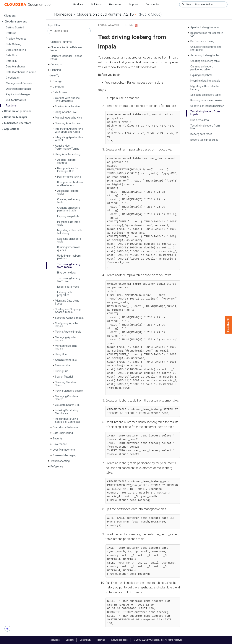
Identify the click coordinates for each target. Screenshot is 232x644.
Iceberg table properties (65, 294)
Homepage (63, 14)
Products (78, 4)
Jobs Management (64, 450)
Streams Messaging (65, 455)
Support (133, 4)
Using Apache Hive (66, 112)
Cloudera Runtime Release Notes (66, 49)
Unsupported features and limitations (70, 184)
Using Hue (61, 354)
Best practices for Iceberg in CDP (68, 170)
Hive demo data (66, 273)
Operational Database (66, 427)
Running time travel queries (69, 249)
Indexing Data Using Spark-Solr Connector (68, 420)
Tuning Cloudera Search (69, 391)
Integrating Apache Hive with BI (69, 139)
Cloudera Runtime (61, 42)
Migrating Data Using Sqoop (67, 302)
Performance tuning (69, 177)
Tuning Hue (62, 371)
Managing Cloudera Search (66, 398)
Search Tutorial (64, 377)
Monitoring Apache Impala (66, 347)
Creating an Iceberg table (69, 201)
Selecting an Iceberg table (69, 240)
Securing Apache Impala (69, 318)
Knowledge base (119, 640)
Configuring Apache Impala (67, 325)
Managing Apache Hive (68, 118)
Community (152, 4)
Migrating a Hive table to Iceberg (70, 232)
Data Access (60, 92)
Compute (58, 87)
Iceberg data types (68, 287)
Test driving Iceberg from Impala (69, 266)
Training (101, 640)
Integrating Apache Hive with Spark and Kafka (69, 130)
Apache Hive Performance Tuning (67, 147)
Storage (57, 81)
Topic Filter (54, 25)
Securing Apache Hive (68, 123)
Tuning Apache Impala (68, 332)
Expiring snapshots (68, 216)
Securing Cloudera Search (66, 384)
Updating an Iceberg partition (69, 257)
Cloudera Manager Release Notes (66, 57)
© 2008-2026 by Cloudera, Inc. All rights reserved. (158, 640)
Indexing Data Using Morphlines (66, 412)
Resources (115, 4)
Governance (60, 444)
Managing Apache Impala (66, 339)
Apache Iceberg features (66, 161)
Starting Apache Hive (67, 106)
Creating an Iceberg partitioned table (69, 209)
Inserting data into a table (69, 223)
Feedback (228, 325)
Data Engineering (63, 433)
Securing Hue (63, 365)
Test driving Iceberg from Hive (69, 280)
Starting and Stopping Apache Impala (68, 311)
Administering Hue (66, 360)
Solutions (96, 4)
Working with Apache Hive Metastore (67, 99)
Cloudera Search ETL (67, 405)
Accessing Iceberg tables (68, 192)
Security (58, 438)
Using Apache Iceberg (68, 154)
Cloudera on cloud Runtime (99, 14)
